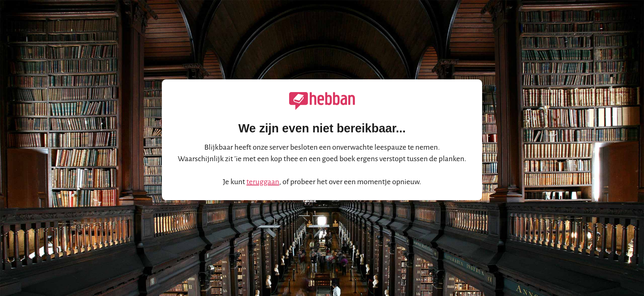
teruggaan (263, 182)
